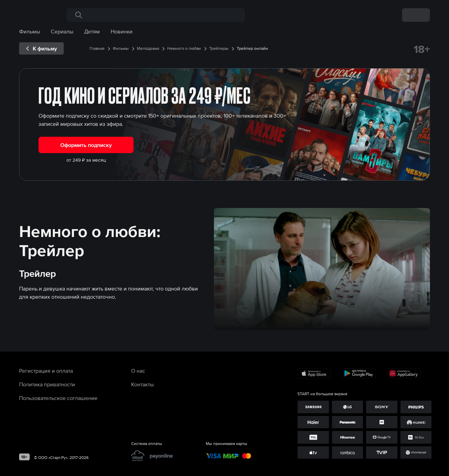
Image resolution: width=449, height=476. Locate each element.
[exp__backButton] (41, 48)
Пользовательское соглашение (58, 398)
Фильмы (29, 31)
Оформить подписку (86, 145)
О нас (138, 371)
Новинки (122, 31)
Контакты (142, 384)
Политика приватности (47, 384)
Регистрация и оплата (46, 371)
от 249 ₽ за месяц (86, 160)
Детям (92, 31)
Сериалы (62, 31)
